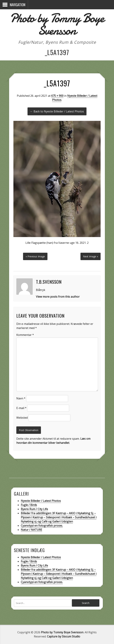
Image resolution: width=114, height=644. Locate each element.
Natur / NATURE (31, 530)
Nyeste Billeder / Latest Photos (41, 501)
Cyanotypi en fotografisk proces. (42, 526)
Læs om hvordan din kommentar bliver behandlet (53, 441)
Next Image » (91, 256)
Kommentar (25, 335)
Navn (21, 398)
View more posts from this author (58, 297)
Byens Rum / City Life (34, 509)
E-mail (21, 408)
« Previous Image (35, 256)
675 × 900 (57, 96)
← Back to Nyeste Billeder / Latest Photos (57, 111)
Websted (22, 418)
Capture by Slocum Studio (64, 636)
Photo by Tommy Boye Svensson (57, 24)
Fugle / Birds (29, 505)
